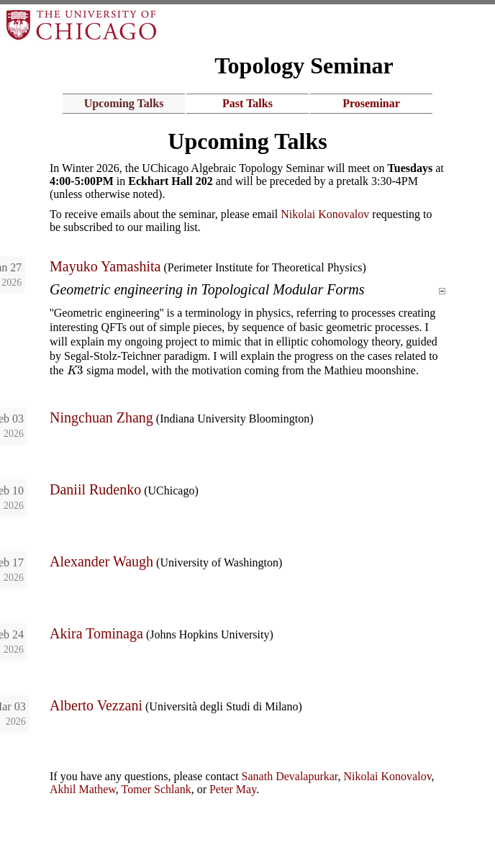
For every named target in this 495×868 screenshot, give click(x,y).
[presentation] (76, 370)
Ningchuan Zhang (101, 417)
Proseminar (371, 103)
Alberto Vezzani (96, 705)
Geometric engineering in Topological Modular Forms (213, 289)
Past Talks (247, 103)
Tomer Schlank (156, 789)
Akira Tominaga (96, 633)
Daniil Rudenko (95, 489)
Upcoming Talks (124, 103)
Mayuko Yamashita (105, 266)
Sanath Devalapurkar (290, 776)
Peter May (233, 789)
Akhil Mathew (83, 789)
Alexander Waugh (101, 561)
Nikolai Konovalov (325, 214)
